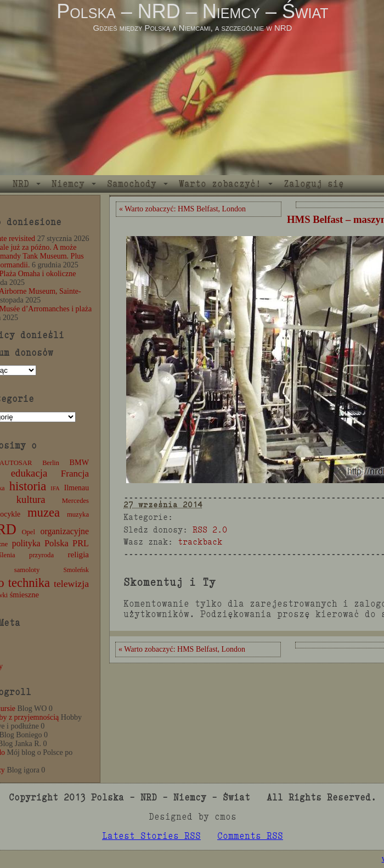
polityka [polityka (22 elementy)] (26, 543)
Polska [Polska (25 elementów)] (57, 543)
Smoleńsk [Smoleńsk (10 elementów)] (76, 570)
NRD (21, 184)
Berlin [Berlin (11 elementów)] (51, 463)
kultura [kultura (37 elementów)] (31, 499)
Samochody (132, 184)
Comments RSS (250, 836)
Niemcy (68, 184)
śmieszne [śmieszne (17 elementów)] (24, 595)
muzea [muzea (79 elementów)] (44, 513)
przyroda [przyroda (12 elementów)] (41, 555)
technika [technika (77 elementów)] (29, 583)
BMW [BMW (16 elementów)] (79, 462)
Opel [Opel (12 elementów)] (28, 532)
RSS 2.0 (210, 530)
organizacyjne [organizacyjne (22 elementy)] (65, 531)
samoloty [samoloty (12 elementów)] (27, 570)
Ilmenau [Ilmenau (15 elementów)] (77, 488)
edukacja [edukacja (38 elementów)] (29, 473)
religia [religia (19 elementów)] (79, 555)
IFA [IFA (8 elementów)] (55, 488)
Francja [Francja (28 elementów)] (75, 474)
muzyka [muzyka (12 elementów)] (78, 514)
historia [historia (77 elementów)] (28, 486)
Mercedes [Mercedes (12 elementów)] (75, 501)
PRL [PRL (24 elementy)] (81, 543)
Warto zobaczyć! (220, 184)
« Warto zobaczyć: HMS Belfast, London (182, 209)
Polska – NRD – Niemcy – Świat (192, 11)
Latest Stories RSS (151, 836)
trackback (200, 542)
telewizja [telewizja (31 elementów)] (71, 584)
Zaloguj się (314, 184)
